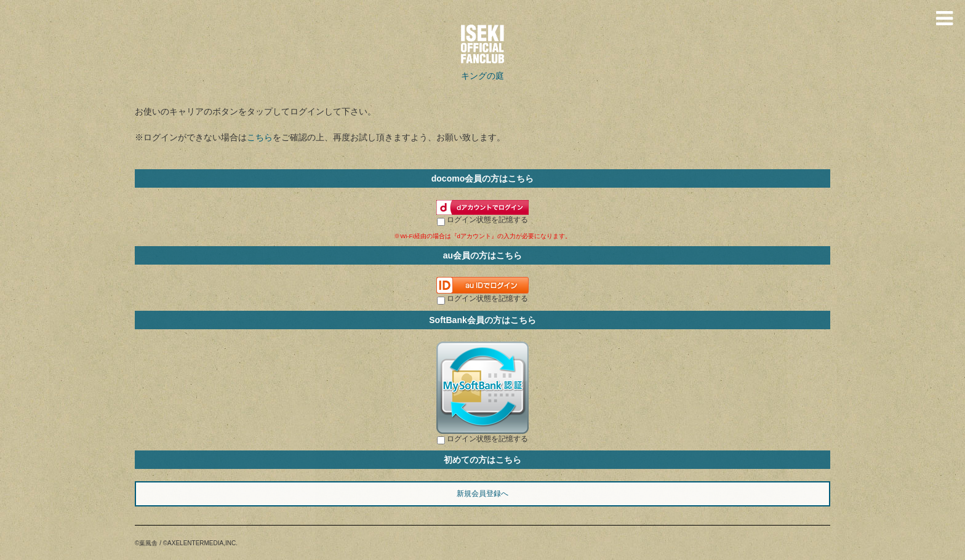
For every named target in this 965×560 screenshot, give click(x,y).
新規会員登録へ (482, 494)
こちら (260, 137)
